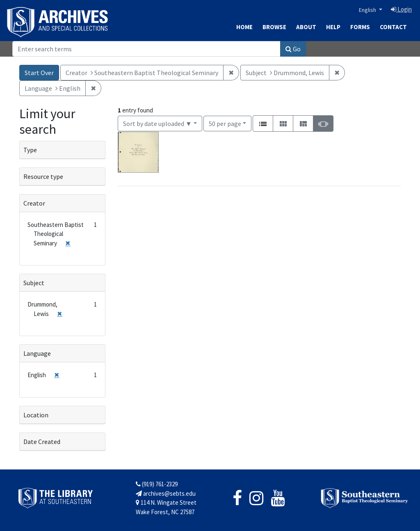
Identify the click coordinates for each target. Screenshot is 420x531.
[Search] (146, 49)
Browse (274, 27)
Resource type (43, 176)
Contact (393, 27)
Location (36, 415)
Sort (157, 124)
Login (401, 9)
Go (293, 49)
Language (37, 353)
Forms (360, 27)
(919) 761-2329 (157, 484)
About (306, 27)
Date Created (42, 442)
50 (225, 123)
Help (333, 27)
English (368, 10)
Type (30, 150)
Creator (34, 203)
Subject (34, 283)
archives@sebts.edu (166, 493)
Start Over (39, 73)
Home (244, 27)
